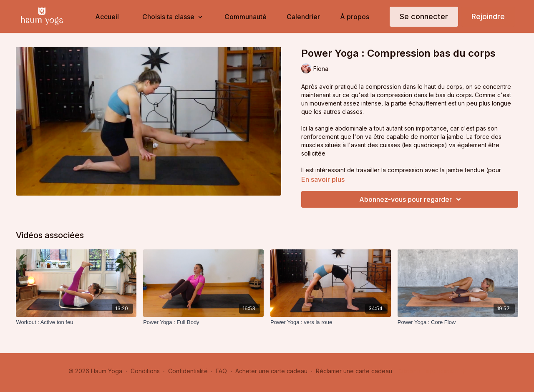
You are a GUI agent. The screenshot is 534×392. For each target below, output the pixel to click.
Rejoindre (488, 16)
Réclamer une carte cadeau (354, 371)
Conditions (145, 371)
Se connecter (424, 16)
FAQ (221, 371)
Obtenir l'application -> (432, 371)
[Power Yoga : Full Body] (203, 322)
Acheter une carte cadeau (271, 371)
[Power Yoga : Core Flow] (458, 322)
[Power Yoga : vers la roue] (331, 322)
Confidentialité (188, 371)
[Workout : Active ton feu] (76, 322)
